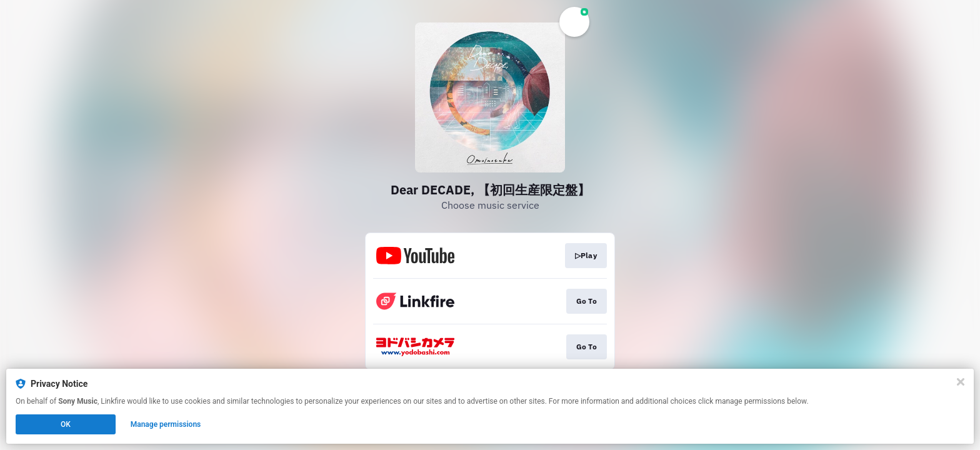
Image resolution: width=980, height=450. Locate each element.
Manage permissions (166, 424)
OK (66, 424)
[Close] (961, 382)
